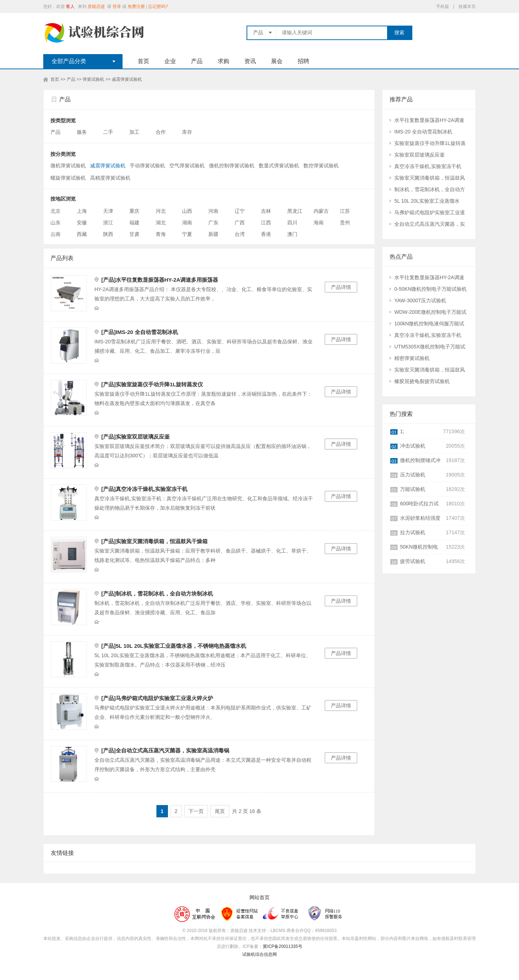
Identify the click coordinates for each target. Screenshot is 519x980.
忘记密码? (158, 6)
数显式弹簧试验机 (279, 166)
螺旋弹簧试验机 (68, 178)
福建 (134, 223)
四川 (292, 223)
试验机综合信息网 (259, 954)
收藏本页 (467, 6)
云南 (56, 234)
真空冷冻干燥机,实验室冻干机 (428, 166)
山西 (187, 211)
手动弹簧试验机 (147, 166)
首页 (143, 61)
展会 (277, 61)
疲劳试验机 (413, 561)
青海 (161, 234)
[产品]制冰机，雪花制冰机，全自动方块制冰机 (157, 594)
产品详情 (341, 287)
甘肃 (134, 234)
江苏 (345, 211)
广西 (240, 223)
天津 (108, 211)
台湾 (240, 234)
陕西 (108, 234)
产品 (197, 61)
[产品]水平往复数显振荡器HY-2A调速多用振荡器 (160, 280)
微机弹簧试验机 (68, 166)
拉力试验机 (413, 532)
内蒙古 (321, 211)
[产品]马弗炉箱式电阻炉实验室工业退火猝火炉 (157, 698)
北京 (56, 211)
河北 (161, 211)
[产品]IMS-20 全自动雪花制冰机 (140, 332)
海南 (319, 223)
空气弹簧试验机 (187, 166)
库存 (188, 132)
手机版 (443, 6)
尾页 (220, 811)
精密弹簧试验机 (412, 358)
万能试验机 (413, 489)
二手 (109, 132)
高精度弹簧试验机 (110, 178)
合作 (161, 132)
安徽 (82, 223)
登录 (117, 6)
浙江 (108, 223)
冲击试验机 (413, 446)
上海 (82, 211)
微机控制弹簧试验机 (232, 166)
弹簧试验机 (93, 79)
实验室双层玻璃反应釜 (420, 155)
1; (402, 431)
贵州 (345, 223)
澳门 (292, 234)
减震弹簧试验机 (127, 79)
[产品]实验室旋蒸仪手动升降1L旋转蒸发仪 (152, 384)
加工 (135, 132)
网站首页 (259, 898)
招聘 (303, 61)
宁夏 (187, 234)
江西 (266, 223)
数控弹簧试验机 (321, 166)
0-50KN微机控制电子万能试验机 (431, 289)
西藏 (82, 234)
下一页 (196, 811)
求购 (223, 61)
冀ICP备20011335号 (282, 946)
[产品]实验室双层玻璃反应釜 (136, 437)
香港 (266, 234)
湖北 (161, 223)
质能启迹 (96, 6)
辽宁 (240, 211)
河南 (213, 211)
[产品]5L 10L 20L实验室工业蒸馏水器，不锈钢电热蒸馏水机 (174, 646)
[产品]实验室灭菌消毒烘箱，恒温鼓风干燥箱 (154, 541)
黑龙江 (295, 211)
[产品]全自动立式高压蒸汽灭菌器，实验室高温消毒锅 (165, 750)
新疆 (213, 234)
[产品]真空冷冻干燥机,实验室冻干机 (144, 489)
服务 (83, 132)
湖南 (187, 223)
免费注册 (136, 6)
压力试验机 (413, 475)
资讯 (250, 61)
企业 (170, 61)
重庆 (134, 211)
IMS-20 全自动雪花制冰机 (423, 132)
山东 (56, 223)
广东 (213, 223)
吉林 (266, 211)
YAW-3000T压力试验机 (420, 300)
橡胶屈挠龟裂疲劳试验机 (422, 381)
